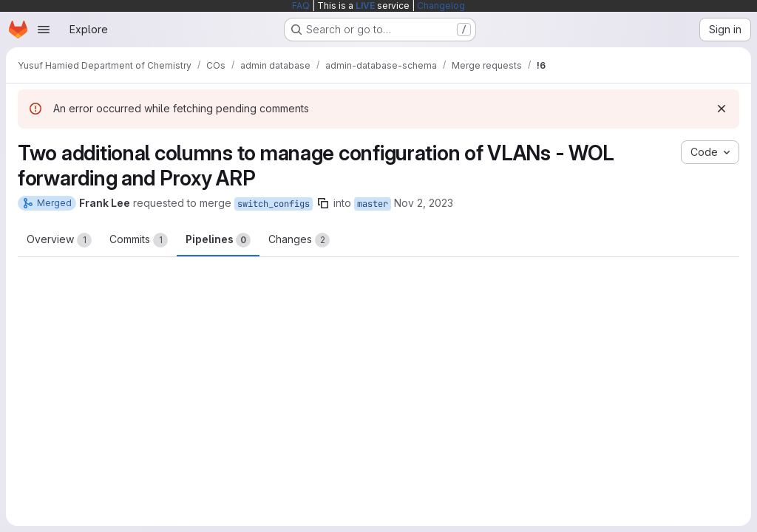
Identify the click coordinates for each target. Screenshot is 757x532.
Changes (299, 240)
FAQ (301, 6)
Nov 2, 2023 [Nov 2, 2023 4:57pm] (424, 203)
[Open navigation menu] (44, 30)
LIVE (365, 6)
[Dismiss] (722, 109)
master (373, 204)
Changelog (441, 6)
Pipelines (218, 240)
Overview (59, 240)
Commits (139, 240)
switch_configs (274, 204)
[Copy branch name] (323, 203)
